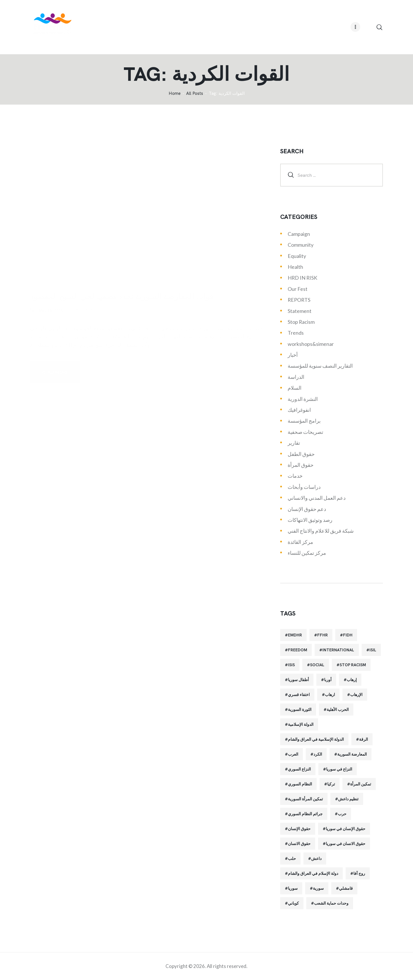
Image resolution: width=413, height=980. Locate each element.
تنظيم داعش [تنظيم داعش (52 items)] (348, 799)
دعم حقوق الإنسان (307, 509)
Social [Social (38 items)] (317, 665)
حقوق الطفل (301, 454)
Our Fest (298, 289)
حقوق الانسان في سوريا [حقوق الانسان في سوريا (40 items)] (346, 844)
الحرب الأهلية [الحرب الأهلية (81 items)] (338, 709)
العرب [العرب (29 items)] (293, 754)
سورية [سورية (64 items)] (318, 888)
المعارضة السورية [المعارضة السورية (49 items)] (352, 754)
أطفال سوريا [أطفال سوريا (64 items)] (298, 680)
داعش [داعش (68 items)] (316, 859)
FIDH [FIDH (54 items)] (348, 635)
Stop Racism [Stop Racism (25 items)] (353, 665)
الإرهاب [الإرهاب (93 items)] (356, 695)
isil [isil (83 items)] (373, 650)
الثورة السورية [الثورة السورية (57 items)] (300, 709)
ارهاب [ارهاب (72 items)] (330, 695)
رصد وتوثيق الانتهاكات (310, 520)
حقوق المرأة (301, 465)
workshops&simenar (311, 344)
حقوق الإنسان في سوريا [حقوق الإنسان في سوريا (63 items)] (346, 829)
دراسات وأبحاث (304, 487)
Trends (296, 333)
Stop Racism (301, 322)
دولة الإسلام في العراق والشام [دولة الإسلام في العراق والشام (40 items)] (313, 873)
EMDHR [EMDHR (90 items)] (295, 635)
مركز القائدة (300, 542)
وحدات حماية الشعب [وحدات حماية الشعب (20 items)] (331, 903)
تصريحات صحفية (305, 432)
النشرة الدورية (303, 399)
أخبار (293, 355)
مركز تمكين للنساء (307, 553)
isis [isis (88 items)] (291, 665)
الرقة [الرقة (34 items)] (364, 739)
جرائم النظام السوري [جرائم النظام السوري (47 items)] (305, 814)
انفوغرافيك (299, 410)
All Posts (195, 93)
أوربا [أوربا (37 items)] (328, 680)
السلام (295, 388)
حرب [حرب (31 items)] (342, 814)
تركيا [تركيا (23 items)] (331, 784)
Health (295, 267)
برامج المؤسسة (304, 421)
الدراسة (296, 377)
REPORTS (299, 300)
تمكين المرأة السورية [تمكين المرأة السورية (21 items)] (305, 799)
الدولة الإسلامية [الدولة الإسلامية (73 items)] (301, 724)
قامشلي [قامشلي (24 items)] (346, 888)
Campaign (299, 234)
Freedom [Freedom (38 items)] (298, 650)
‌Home (175, 94)
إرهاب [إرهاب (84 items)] (352, 680)
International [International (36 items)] (338, 650)
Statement (300, 311)
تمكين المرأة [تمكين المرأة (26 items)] (361, 784)
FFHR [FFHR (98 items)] (323, 635)
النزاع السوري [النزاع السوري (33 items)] (299, 769)
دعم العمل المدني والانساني (317, 498)
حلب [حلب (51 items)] (292, 859)
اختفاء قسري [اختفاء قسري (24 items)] (299, 695)
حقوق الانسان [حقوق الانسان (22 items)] (299, 844)
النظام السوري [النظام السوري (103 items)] (300, 784)
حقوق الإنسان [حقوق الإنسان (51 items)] (299, 829)
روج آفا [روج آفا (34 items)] (359, 873)
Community (301, 245)
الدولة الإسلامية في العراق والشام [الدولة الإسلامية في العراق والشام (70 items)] (316, 739)
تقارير (294, 443)
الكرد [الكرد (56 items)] (318, 754)
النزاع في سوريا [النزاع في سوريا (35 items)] (339, 769)
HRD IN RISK (302, 278)
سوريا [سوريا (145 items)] (293, 888)
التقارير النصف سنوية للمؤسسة (320, 366)
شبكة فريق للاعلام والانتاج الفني (321, 531)
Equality (297, 256)
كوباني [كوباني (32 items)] (293, 903)
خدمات (295, 476)
